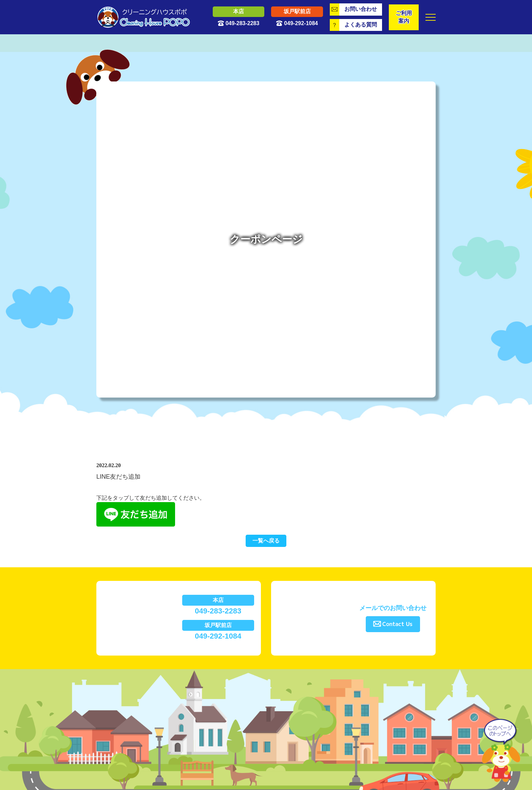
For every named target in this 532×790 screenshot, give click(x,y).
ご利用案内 (404, 17)
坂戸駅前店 (297, 11)
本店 (239, 11)
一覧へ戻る (266, 541)
